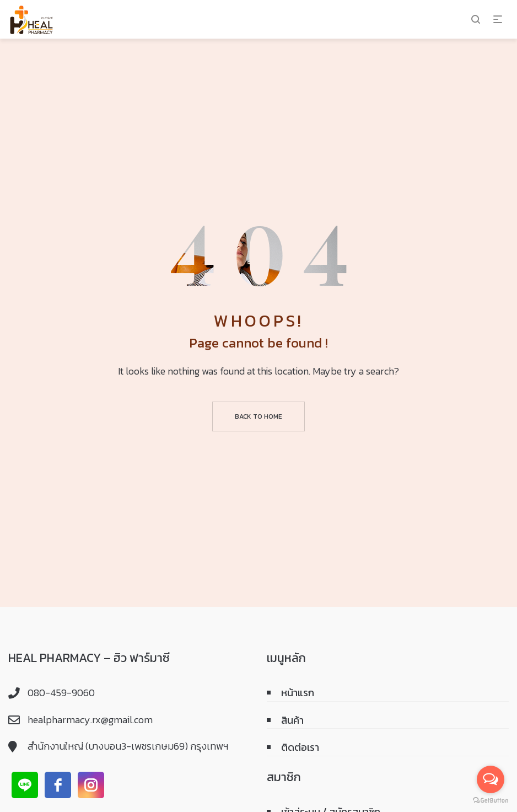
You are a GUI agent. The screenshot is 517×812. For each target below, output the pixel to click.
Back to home (258, 416)
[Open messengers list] (491, 779)
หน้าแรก (298, 693)
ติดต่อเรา (300, 747)
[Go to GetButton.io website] (491, 801)
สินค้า (292, 720)
